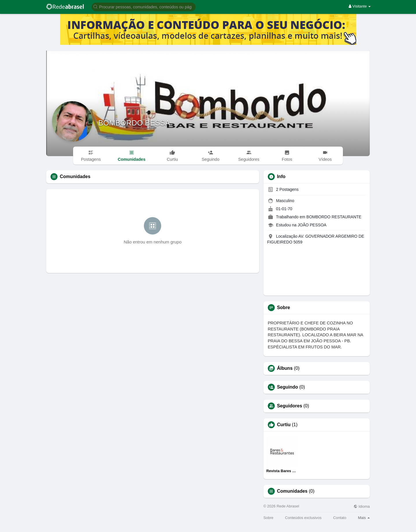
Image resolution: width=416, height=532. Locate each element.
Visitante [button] (360, 6)
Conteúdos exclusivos (303, 518)
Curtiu (284, 425)
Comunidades (292, 491)
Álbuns (285, 368)
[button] (144, 7)
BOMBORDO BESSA (134, 123)
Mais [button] (364, 518)
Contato (340, 518)
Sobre (269, 518)
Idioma (362, 506)
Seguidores (290, 406)
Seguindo (288, 387)
